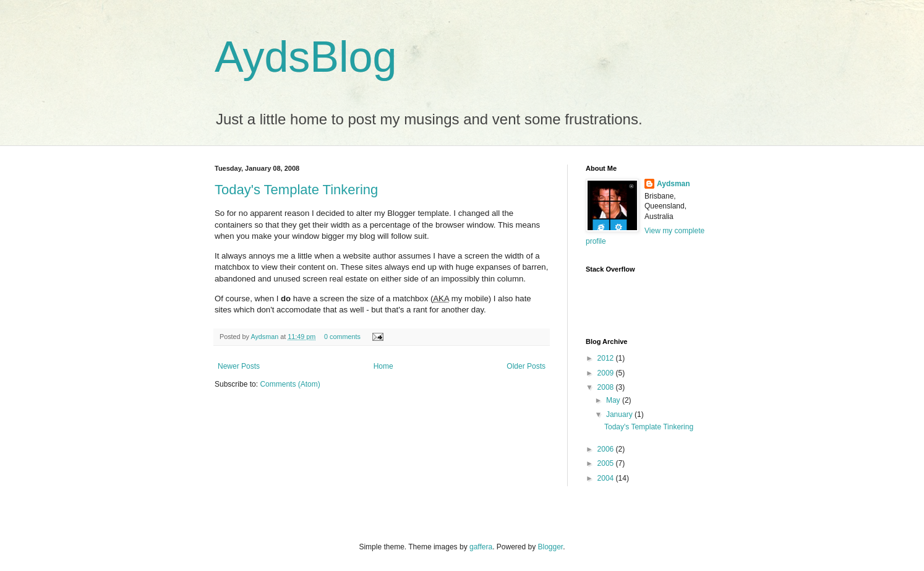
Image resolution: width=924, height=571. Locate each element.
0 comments (342, 337)
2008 (607, 387)
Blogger (551, 547)
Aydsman (265, 337)
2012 (607, 358)
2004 (607, 478)
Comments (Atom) (290, 384)
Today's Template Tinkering (296, 190)
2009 (607, 373)
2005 (607, 463)
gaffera (481, 547)
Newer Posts (239, 366)
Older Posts (526, 366)
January (620, 414)
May (614, 400)
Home (383, 366)
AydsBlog (306, 57)
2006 (607, 449)
